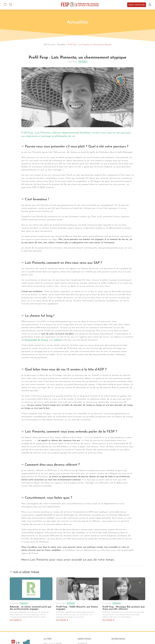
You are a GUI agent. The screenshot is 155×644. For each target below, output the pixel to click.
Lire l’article (15, 620)
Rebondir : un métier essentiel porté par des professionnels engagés (31, 608)
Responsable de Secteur (36, 340)
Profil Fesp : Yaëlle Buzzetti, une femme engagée (77, 608)
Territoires (83, 62)
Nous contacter (137, 5)
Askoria (58, 340)
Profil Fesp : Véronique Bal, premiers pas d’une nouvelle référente (124, 608)
